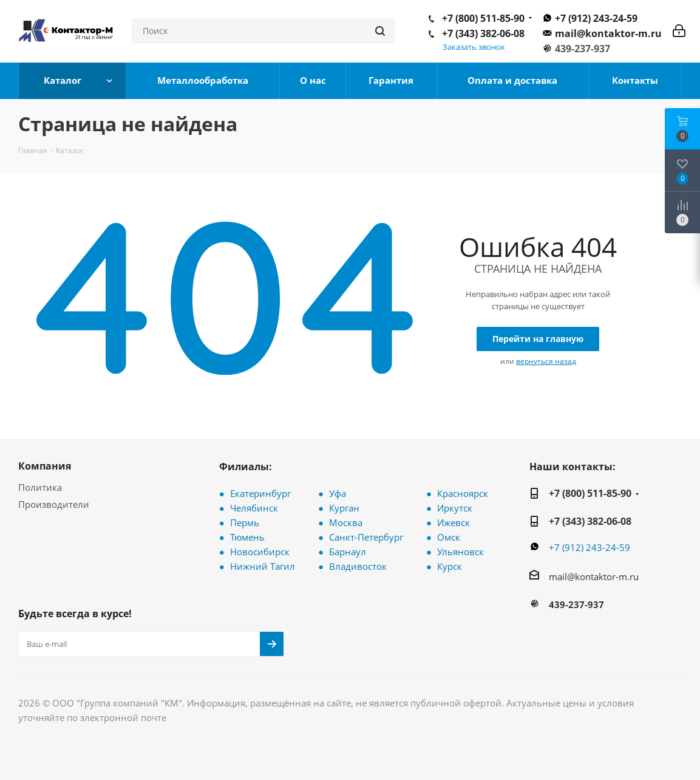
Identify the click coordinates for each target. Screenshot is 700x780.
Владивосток (358, 566)
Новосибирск (260, 552)
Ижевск (454, 522)
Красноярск (463, 493)
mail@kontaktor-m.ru (608, 33)
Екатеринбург (260, 493)
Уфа (338, 493)
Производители (54, 504)
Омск (449, 537)
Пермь (245, 522)
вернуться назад (546, 361)
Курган (344, 508)
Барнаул (348, 552)
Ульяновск (460, 552)
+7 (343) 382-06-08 (483, 33)
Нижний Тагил (263, 566)
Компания (45, 466)
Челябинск (254, 508)
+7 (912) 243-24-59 (596, 18)
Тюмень (247, 537)
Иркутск (455, 508)
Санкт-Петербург (366, 537)
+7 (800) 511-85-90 (483, 18)
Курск (450, 566)
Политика (40, 487)
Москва (346, 522)
